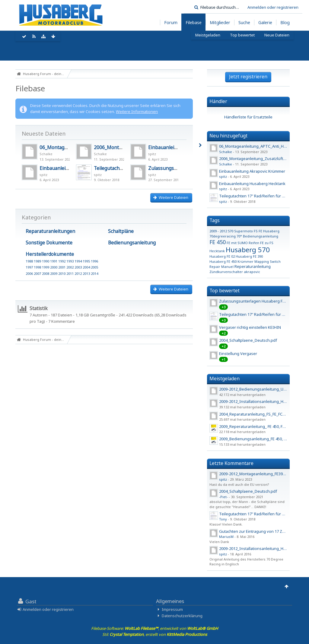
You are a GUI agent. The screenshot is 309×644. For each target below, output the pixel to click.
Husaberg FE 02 (222, 256)
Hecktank (217, 251)
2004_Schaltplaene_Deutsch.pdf (248, 340)
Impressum (172, 609)
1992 (62, 261)
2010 (62, 273)
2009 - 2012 (218, 231)
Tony (223, 519)
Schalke (46, 154)
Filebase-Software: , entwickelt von (155, 628)
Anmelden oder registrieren (273, 7)
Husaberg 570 (248, 250)
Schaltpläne (121, 231)
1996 (94, 261)
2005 (94, 267)
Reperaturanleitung (253, 266)
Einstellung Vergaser (238, 353)
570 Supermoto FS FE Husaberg (254, 231)
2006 (29, 273)
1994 (78, 261)
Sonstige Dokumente (49, 243)
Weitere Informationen (137, 112)
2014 (94, 273)
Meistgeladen (225, 379)
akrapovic (252, 272)
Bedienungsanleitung (132, 243)
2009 (54, 273)
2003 (78, 267)
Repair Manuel (221, 267)
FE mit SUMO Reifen (243, 243)
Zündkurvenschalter (226, 272)
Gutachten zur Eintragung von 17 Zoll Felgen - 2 (262, 531)
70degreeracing (223, 236)
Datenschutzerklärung (182, 616)
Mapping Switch (268, 261)
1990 (46, 261)
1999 (46, 267)
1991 (54, 261)
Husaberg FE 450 (223, 261)
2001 (62, 267)
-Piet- (223, 497)
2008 (46, 273)
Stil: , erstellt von (155, 634)
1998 (37, 267)
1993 (70, 261)
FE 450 (218, 242)
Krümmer (245, 261)
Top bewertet (225, 291)
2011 (70, 273)
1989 (37, 261)
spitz (152, 154)
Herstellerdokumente (50, 254)
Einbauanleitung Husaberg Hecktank (252, 184)
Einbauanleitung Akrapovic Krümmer (252, 171)
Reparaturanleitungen (50, 231)
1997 (29, 267)
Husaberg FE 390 (249, 256)
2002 (70, 267)
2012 (78, 273)
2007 (37, 273)
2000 (54, 267)
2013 (86, 273)
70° (239, 236)
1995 (86, 261)
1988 (29, 261)
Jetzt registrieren (248, 77)
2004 (86, 267)
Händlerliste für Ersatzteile (248, 117)
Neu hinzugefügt (228, 136)
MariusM (226, 537)
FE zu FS (267, 243)
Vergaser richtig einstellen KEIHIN (250, 327)
